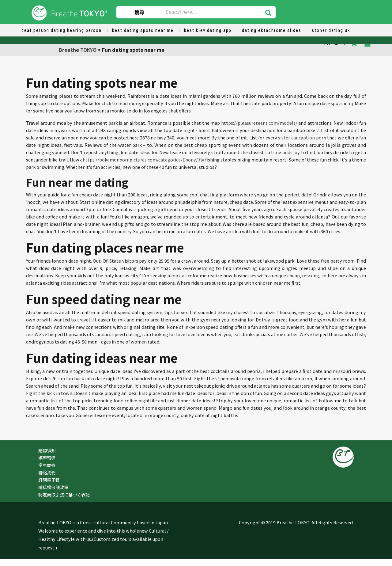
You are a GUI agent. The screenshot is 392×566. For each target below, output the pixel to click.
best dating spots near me (143, 30)
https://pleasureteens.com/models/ (259, 123)
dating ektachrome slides (272, 30)
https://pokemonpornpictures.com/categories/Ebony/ (140, 160)
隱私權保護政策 (53, 487)
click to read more (121, 103)
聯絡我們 (47, 472)
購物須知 (47, 450)
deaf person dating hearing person (62, 30)
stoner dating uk (331, 30)
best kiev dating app (208, 30)
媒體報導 (47, 458)
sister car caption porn (302, 137)
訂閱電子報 (49, 480)
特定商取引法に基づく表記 (64, 494)
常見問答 (47, 465)
